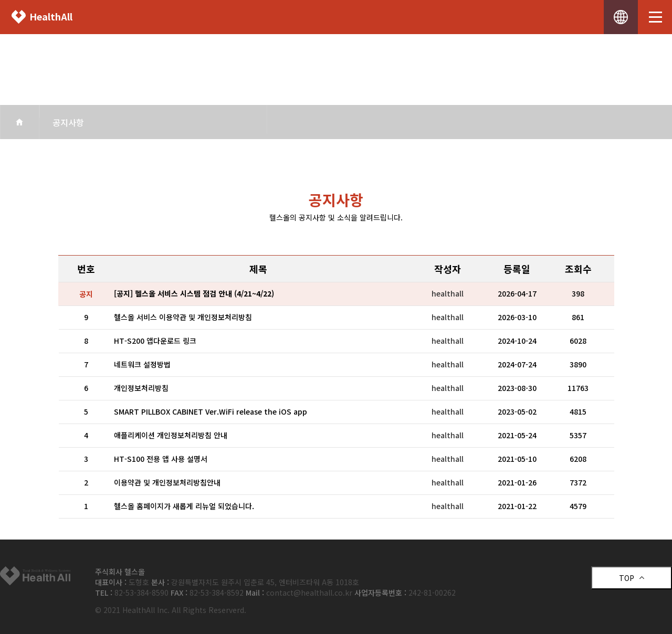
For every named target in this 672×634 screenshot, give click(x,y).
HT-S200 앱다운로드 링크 (155, 341)
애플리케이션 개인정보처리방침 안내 (171, 435)
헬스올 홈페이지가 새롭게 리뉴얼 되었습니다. (184, 506)
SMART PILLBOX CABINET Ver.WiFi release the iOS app (211, 411)
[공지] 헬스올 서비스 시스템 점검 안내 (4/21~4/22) (194, 293)
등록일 (517, 269)
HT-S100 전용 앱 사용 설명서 (161, 459)
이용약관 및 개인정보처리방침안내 (167, 482)
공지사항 (68, 122)
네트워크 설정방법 (142, 364)
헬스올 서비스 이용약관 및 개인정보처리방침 (183, 317)
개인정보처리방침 (141, 388)
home (20, 122)
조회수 (578, 269)
